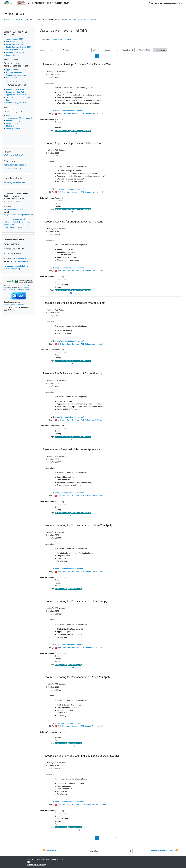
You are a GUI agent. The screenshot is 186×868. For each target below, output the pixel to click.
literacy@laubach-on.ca (19, 261)
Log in (181, 3)
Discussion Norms (13, 169)
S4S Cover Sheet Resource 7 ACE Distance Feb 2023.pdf (80, 572)
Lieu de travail (12, 78)
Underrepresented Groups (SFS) (19, 50)
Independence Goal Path (16, 89)
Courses (15, 19)
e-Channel (74, 130)
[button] (146, 2)
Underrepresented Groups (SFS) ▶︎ (164, 850)
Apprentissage (12, 70)
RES (22, 19)
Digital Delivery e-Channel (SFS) (75, 19)
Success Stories (13, 55)
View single (57, 40)
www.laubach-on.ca (19, 259)
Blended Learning (13, 121)
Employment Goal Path (15, 92)
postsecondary (73, 589)
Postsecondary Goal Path (16, 103)
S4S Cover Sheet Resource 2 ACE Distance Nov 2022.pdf (80, 192)
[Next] (125, 56)
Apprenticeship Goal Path (16, 95)
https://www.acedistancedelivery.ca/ (69, 111)
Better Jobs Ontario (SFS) (16, 42)
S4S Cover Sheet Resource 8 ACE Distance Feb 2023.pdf (80, 648)
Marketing (10, 126)
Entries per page (46, 50)
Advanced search (146, 50)
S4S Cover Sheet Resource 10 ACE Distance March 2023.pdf (82, 805)
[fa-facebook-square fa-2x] (14, 219)
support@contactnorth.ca (14, 305)
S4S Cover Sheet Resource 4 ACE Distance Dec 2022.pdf (80, 344)
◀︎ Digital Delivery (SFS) (53, 850)
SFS (80, 130)
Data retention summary (37, 865)
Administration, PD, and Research (19, 118)
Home (7, 19)
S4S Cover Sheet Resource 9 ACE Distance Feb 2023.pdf (80, 726)
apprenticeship (60, 130)
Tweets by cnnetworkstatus (15, 183)
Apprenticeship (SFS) (14, 39)
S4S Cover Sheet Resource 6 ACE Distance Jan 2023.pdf (80, 496)
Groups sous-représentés (16, 75)
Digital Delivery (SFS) (14, 44)
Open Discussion (14, 155)
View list (93, 19)
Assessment (11, 115)
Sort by (96, 50)
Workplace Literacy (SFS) (16, 52)
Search (69, 40)
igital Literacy (12, 123)
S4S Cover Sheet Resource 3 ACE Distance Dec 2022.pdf (80, 271)
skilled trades (87, 130)
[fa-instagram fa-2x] (17, 227)
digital (68, 130)
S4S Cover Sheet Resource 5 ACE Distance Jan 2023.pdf (80, 420)
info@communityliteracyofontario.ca (18, 215)
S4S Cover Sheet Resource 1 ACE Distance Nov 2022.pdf (80, 114)
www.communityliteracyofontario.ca (18, 209)
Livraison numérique (14, 72)
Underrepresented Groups (16, 129)
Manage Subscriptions (15, 165)
